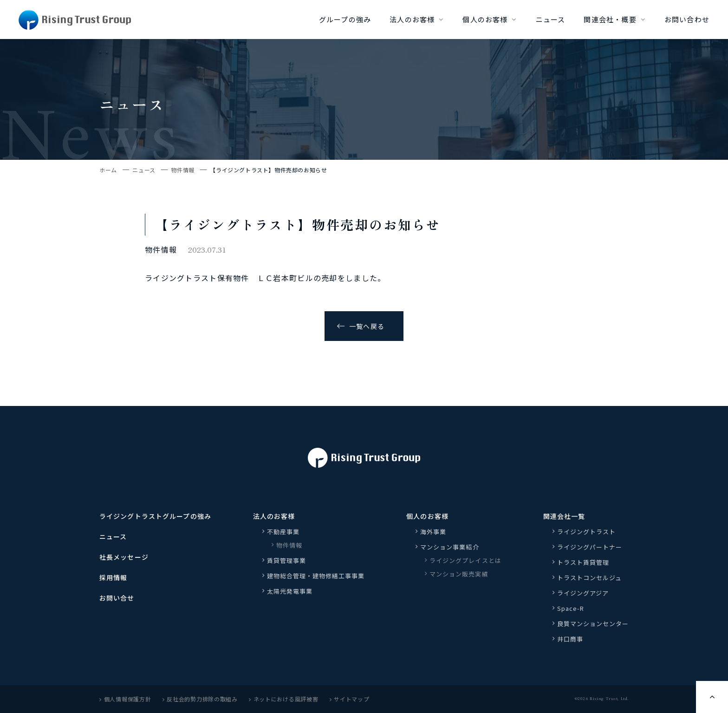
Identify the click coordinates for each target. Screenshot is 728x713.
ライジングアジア (583, 593)
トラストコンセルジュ (589, 578)
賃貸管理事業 (286, 560)
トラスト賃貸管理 (586, 562)
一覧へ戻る (367, 326)
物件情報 (182, 170)
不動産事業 (283, 532)
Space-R (571, 608)
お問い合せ (117, 598)
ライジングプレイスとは (465, 560)
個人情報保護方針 (125, 699)
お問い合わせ (687, 19)
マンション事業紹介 (449, 547)
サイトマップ (350, 699)
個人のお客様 (485, 19)
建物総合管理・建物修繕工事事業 (316, 576)
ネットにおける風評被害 (284, 699)
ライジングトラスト (586, 532)
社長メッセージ (124, 557)
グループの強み (345, 19)
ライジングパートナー (590, 547)
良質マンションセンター (593, 624)
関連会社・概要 (610, 19)
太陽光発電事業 (290, 591)
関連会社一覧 (564, 516)
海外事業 (433, 532)
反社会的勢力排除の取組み (200, 699)
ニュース (551, 19)
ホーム (108, 170)
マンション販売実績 (459, 574)
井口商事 (570, 639)
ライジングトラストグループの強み (155, 516)
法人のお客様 (412, 19)
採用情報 (113, 577)
